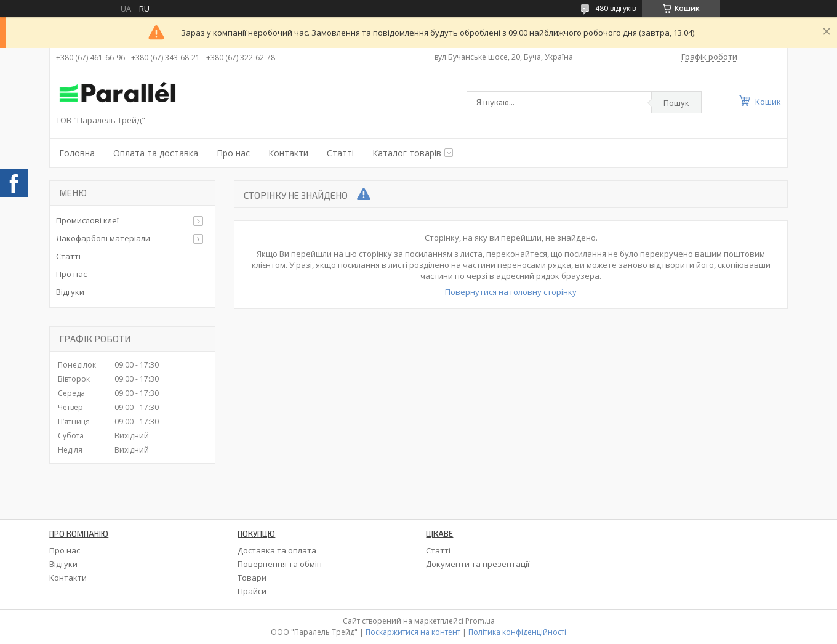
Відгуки (70, 292)
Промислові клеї (87, 220)
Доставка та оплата (277, 550)
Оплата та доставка (156, 153)
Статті (340, 153)
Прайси (252, 591)
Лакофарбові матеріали (103, 238)
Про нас (233, 153)
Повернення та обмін (280, 564)
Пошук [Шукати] (676, 103)
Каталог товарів (407, 153)
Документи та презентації (478, 564)
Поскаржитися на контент (413, 632)
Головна (77, 153)
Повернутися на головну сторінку (511, 292)
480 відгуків (615, 8)
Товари (252, 578)
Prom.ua (480, 621)
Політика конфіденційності (517, 632)
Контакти (288, 153)
